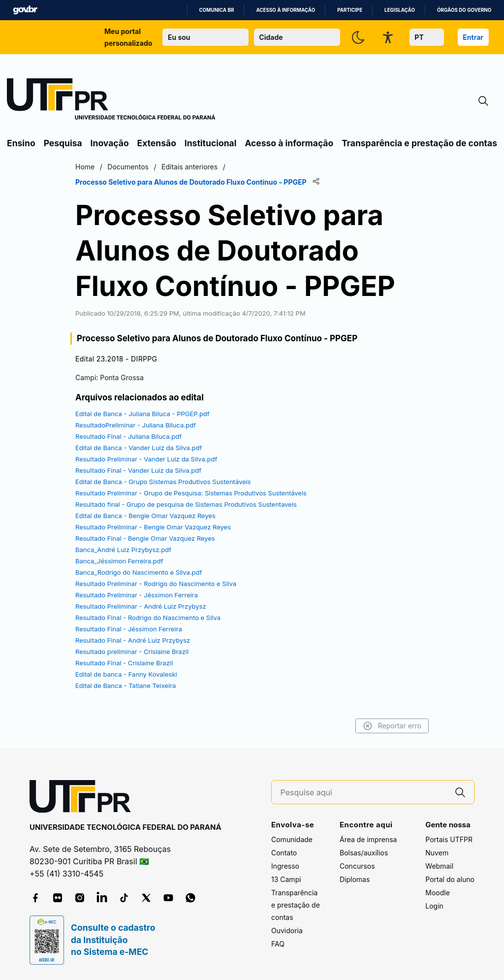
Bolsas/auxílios (364, 853)
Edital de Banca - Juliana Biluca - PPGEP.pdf (142, 414)
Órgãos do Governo (464, 10)
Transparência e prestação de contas (419, 143)
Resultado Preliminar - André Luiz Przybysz (141, 606)
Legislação (400, 10)
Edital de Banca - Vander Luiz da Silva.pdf (139, 448)
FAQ (278, 944)
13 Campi (286, 879)
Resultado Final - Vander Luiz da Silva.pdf (138, 470)
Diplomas (355, 879)
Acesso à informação (285, 10)
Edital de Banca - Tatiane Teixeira (126, 686)
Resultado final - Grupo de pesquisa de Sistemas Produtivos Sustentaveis (186, 504)
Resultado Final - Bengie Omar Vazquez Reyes (145, 538)
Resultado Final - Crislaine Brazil (124, 663)
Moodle (438, 893)
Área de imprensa (368, 839)
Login (434, 906)
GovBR (25, 10)
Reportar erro (392, 726)
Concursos (357, 866)
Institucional (211, 143)
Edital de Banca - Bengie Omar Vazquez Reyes (145, 516)
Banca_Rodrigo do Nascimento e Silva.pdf (139, 572)
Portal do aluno (450, 879)
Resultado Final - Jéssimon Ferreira (129, 629)
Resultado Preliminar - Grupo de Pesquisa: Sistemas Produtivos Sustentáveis (191, 493)
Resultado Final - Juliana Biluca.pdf (128, 436)
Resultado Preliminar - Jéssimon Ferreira (137, 595)
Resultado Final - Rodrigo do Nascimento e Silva (148, 618)
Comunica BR (217, 10)
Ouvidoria (287, 931)
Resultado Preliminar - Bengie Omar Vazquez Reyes (153, 527)
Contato (284, 853)
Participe (350, 10)
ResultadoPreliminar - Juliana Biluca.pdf (136, 425)
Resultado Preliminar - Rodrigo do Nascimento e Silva (156, 584)
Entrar (473, 37)
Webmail (439, 866)
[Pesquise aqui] (364, 793)
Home (85, 167)
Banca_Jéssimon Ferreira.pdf (119, 561)
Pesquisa (63, 143)
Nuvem (437, 853)
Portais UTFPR (449, 839)
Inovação (110, 143)
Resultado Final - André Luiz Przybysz (133, 640)
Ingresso (285, 866)
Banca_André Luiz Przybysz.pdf (123, 550)
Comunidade (292, 839)
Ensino (21, 143)
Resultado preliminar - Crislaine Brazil (132, 652)
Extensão (157, 143)
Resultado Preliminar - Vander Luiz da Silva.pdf (146, 459)
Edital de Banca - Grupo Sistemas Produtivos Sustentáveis (163, 482)
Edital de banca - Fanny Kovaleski (126, 674)
